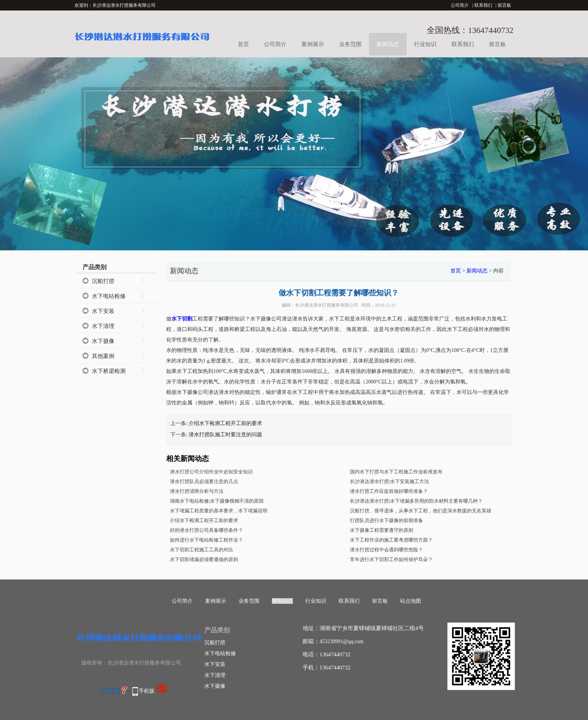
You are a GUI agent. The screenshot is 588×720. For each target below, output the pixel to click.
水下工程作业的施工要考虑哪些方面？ (391, 540)
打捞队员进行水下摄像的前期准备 (386, 520)
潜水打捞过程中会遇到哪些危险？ (386, 550)
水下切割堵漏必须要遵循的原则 (204, 559)
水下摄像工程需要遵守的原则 (382, 530)
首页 (243, 44)
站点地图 (411, 601)
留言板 (504, 5)
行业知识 (425, 44)
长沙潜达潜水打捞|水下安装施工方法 (389, 481)
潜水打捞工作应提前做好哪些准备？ (389, 491)
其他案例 (103, 356)
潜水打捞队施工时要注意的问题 (225, 435)
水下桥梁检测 (109, 371)
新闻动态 (388, 44)
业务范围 (350, 44)
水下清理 (103, 326)
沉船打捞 (103, 281)
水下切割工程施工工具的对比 (202, 550)
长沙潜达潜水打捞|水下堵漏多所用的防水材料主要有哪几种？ (416, 501)
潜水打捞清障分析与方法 (197, 491)
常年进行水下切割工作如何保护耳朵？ (391, 559)
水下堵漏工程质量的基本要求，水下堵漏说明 (219, 511)
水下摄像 (103, 341)
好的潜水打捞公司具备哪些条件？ (206, 530)
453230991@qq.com (342, 641)
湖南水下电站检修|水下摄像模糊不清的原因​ (217, 501)
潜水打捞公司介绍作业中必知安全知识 (211, 472)
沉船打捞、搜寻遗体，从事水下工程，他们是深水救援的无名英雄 (421, 511)
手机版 (147, 691)
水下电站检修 (109, 296)
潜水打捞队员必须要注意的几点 (204, 481)
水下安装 (103, 311)
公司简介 (460, 5)
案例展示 (313, 44)
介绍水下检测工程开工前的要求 (225, 423)
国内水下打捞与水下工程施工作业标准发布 (396, 472)
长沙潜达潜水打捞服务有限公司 (327, 305)
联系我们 (483, 5)
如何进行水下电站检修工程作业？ (206, 540)
